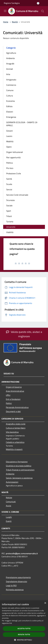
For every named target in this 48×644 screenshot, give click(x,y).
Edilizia (9, 106)
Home (6, 22)
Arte (8, 74)
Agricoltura (11, 53)
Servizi (9, 189)
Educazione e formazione (17, 462)
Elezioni (10, 112)
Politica (9, 163)
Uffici (8, 395)
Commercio (11, 85)
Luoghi (9, 517)
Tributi (9, 216)
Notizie (9, 497)
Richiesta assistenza (15, 590)
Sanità (9, 179)
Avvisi (9, 506)
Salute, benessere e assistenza (19, 478)
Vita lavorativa (12, 432)
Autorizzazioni (12, 482)
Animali (10, 69)
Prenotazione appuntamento (18, 577)
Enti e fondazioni (13, 399)
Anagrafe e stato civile (16, 424)
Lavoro (9, 136)
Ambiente (10, 58)
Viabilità (10, 232)
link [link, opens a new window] (11, 623)
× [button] (45, 603)
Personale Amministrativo (17, 407)
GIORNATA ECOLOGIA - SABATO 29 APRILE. (22, 124)
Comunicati (11, 502)
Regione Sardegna (12, 3)
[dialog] (24, 622)
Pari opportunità (13, 157)
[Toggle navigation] (5, 11)
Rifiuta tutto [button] (24, 635)
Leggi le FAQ (11, 586)
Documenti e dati (13, 411)
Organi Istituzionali (15, 152)
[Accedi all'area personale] (38, 3)
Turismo (10, 222)
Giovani (10, 131)
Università (11, 227)
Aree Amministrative (15, 391)
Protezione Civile (14, 173)
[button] (24, 640)
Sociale (9, 206)
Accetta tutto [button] (24, 629)
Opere (9, 147)
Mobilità (10, 141)
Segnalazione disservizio (16, 581)
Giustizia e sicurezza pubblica (19, 466)
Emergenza (11, 117)
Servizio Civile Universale (17, 195)
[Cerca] (43, 11)
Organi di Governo (14, 387)
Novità (15, 22)
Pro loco (10, 168)
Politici (9, 403)
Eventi (9, 521)
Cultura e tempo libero (16, 428)
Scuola (9, 184)
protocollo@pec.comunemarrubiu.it (22, 553)
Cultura (10, 96)
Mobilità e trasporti (14, 449)
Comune (10, 90)
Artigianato (11, 80)
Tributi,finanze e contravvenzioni (20, 470)
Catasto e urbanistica (15, 442)
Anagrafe (10, 64)
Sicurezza (10, 200)
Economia (10, 101)
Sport (9, 211)
